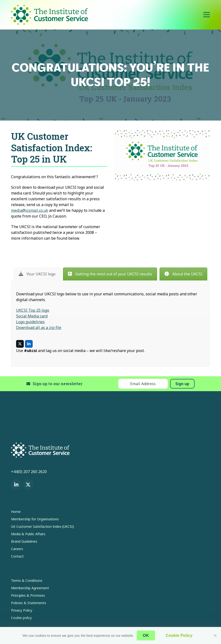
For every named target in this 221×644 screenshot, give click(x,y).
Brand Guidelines (24, 541)
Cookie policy (21, 618)
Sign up (182, 384)
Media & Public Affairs (28, 534)
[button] (207, 15)
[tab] (37, 274)
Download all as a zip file (39, 328)
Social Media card (32, 316)
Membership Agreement (30, 588)
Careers (17, 549)
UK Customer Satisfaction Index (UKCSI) (43, 526)
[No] (215, 635)
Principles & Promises (28, 595)
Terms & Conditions (27, 580)
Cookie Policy (179, 635)
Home (16, 512)
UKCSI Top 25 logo (33, 310)
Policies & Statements (29, 603)
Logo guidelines (30, 322)
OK (146, 635)
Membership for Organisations (35, 519)
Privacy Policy (22, 610)
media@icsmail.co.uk (30, 210)
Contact (17, 556)
